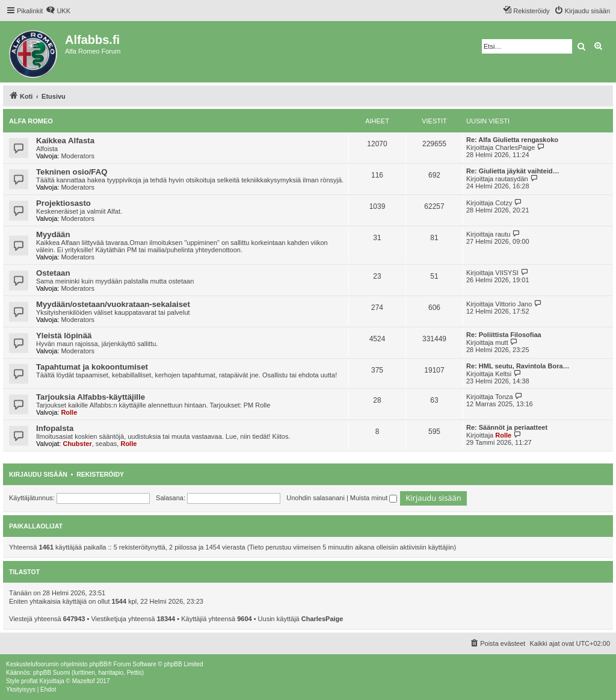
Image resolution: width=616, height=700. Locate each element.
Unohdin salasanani (316, 498)
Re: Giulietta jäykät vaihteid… (513, 171)
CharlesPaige (515, 147)
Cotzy (504, 203)
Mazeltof (84, 681)
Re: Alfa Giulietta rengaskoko (512, 140)
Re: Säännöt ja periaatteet (507, 427)
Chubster (77, 444)
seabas (106, 444)
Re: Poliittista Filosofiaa (504, 335)
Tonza (504, 397)
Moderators (78, 156)
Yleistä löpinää (64, 336)
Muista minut (374, 498)
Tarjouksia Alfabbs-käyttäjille (91, 397)
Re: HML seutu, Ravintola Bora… (518, 366)
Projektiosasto (63, 203)
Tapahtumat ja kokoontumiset (92, 367)
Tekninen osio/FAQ (72, 172)
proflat (29, 681)
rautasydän (511, 179)
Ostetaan (53, 273)
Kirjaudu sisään (38, 474)
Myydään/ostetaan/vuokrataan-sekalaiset (113, 304)
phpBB (98, 664)
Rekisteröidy (100, 474)
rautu (503, 234)
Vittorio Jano (513, 304)
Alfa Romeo (31, 121)
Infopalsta (55, 428)
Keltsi (503, 374)
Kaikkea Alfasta (65, 141)
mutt (501, 342)
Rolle (69, 412)
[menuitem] (58, 11)
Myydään (53, 234)
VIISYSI (507, 273)
